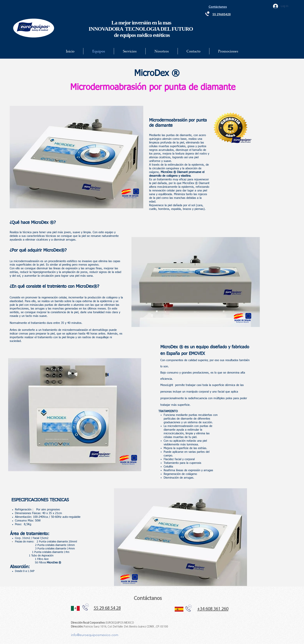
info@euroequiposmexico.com (95, 635)
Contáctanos (148, 599)
